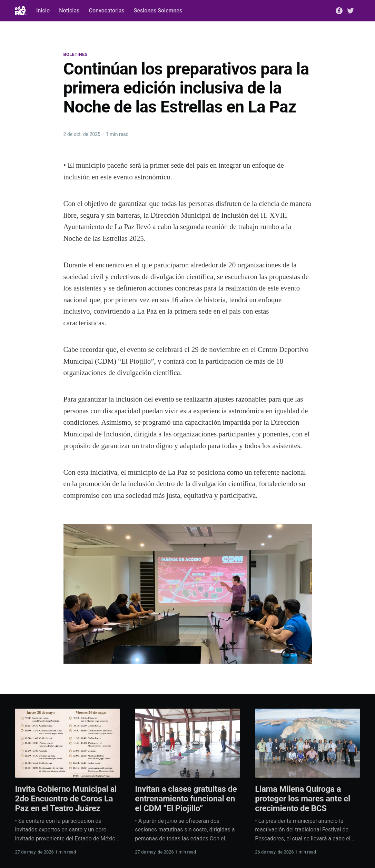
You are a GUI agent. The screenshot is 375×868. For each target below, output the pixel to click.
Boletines (76, 54)
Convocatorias (106, 11)
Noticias (69, 11)
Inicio (43, 11)
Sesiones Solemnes (158, 11)
